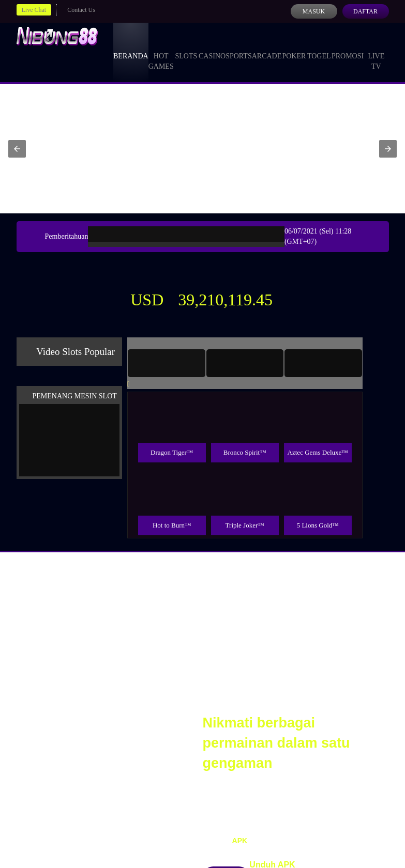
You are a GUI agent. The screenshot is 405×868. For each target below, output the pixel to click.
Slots (186, 47)
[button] (17, 149)
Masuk (314, 11)
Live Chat (34, 10)
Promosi (348, 47)
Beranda (131, 47)
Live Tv (376, 52)
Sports (239, 47)
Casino (212, 47)
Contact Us (81, 10)
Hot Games (161, 52)
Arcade (267, 47)
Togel (319, 47)
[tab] (167, 363)
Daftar (365, 11)
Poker (294, 47)
